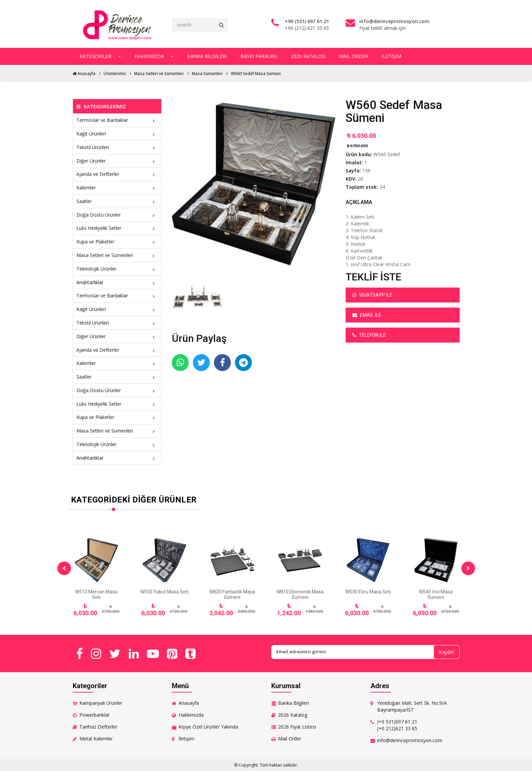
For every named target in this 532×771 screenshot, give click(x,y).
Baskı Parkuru (259, 56)
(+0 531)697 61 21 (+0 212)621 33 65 (397, 725)
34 (382, 187)
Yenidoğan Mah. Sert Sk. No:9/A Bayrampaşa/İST (412, 706)
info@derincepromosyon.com (410, 740)
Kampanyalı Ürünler (101, 703)
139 (366, 171)
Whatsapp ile (372, 295)
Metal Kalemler (96, 739)
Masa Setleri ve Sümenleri (159, 74)
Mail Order (353, 56)
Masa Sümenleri (207, 74)
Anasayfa (84, 74)
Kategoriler (100, 56)
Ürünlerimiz (115, 74)
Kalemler (117, 188)
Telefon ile (369, 335)
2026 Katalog (308, 56)
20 (361, 179)
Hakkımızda (154, 56)
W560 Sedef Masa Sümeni (256, 74)
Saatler (117, 201)
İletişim (391, 56)
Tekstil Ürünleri (117, 147)
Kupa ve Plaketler (117, 242)
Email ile (367, 315)
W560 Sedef (387, 154)
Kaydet (447, 652)
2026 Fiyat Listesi (297, 727)
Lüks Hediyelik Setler (117, 228)
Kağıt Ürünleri (117, 134)
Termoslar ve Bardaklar (117, 120)
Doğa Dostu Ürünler (117, 215)
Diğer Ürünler (117, 161)
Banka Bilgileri (207, 56)
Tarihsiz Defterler (98, 727)
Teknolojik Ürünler (117, 269)
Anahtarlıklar (117, 282)
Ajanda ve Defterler (117, 174)
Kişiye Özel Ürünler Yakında (208, 727)
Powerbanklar (95, 715)
